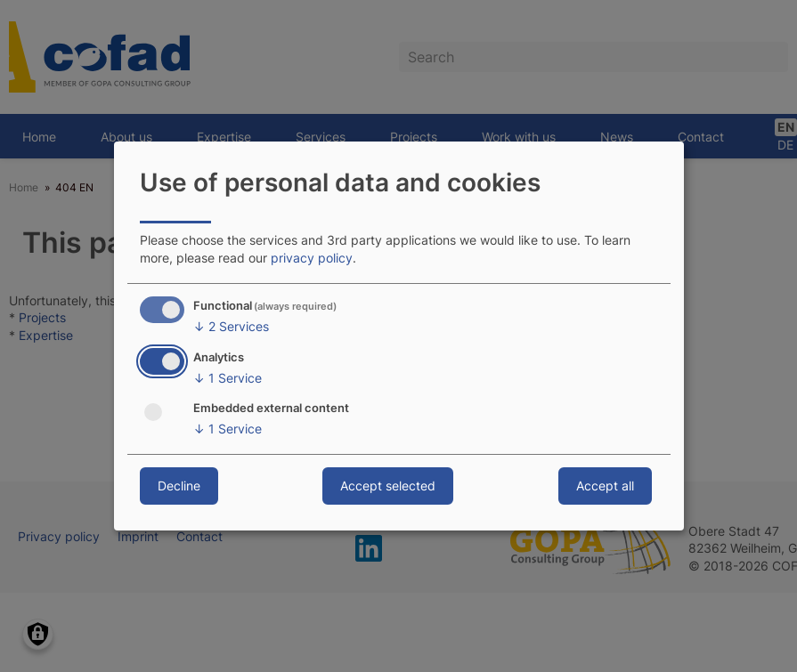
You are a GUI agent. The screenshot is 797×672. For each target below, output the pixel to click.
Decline (179, 486)
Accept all (605, 486)
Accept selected (388, 486)
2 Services (231, 327)
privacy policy (312, 258)
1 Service (228, 378)
